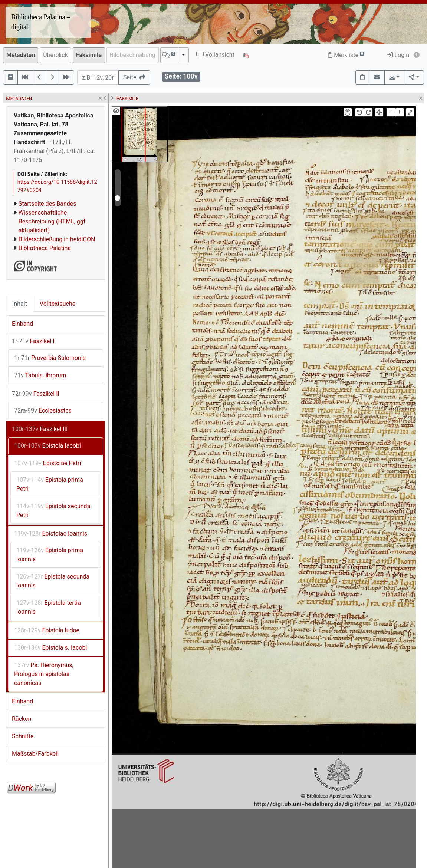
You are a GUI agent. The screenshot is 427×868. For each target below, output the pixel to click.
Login (398, 55)
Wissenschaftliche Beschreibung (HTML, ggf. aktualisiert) (53, 221)
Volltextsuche (58, 304)
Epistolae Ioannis (51, 534)
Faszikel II (36, 394)
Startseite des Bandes (47, 204)
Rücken (22, 719)
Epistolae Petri (47, 463)
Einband (22, 324)
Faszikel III (40, 429)
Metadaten (21, 55)
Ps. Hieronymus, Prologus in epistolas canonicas (44, 674)
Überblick (55, 55)
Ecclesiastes (43, 410)
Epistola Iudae (47, 630)
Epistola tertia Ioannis (49, 607)
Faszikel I (33, 341)
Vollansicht (215, 55)
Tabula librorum (40, 375)
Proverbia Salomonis (50, 358)
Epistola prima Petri (50, 484)
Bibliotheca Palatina (45, 248)
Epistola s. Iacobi (50, 648)
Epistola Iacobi (47, 446)
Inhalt (20, 304)
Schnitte (23, 736)
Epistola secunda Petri (53, 511)
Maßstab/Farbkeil (35, 754)
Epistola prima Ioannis (50, 555)
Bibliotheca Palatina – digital (41, 22)
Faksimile (89, 55)
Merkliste (346, 55)
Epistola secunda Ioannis (53, 581)
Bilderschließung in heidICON (57, 239)
